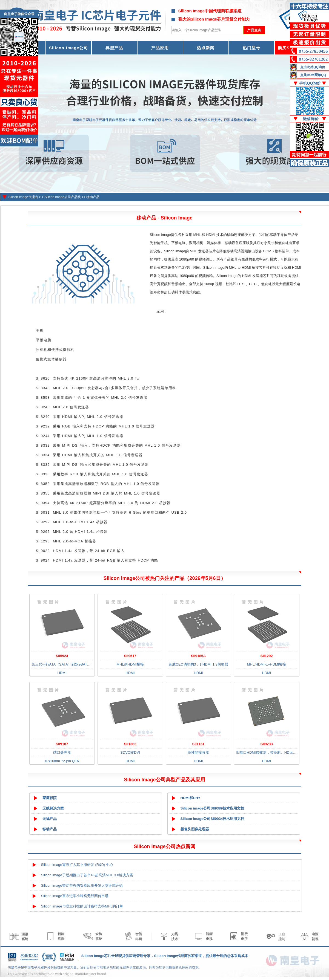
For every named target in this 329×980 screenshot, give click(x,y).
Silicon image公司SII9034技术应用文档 (212, 819)
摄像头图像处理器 (195, 829)
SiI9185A (198, 656)
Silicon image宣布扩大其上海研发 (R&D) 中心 (77, 865)
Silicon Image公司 (69, 48)
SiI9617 (130, 656)
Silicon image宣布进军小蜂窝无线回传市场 (75, 896)
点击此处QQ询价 (313, 67)
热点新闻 (206, 48)
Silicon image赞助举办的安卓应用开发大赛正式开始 (82, 885)
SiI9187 (62, 744)
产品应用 (160, 48)
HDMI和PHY (191, 798)
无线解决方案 (53, 808)
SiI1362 (130, 744)
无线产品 (50, 819)
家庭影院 (50, 798)
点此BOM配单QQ (313, 75)
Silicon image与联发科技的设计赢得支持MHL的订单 (82, 906)
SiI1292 (267, 656)
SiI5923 (62, 656)
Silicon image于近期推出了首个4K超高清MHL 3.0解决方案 (87, 875)
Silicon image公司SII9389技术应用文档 (212, 808)
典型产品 (114, 48)
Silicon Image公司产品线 (63, 197)
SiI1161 (198, 744)
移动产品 (93, 197)
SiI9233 (267, 744)
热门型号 (251, 48)
